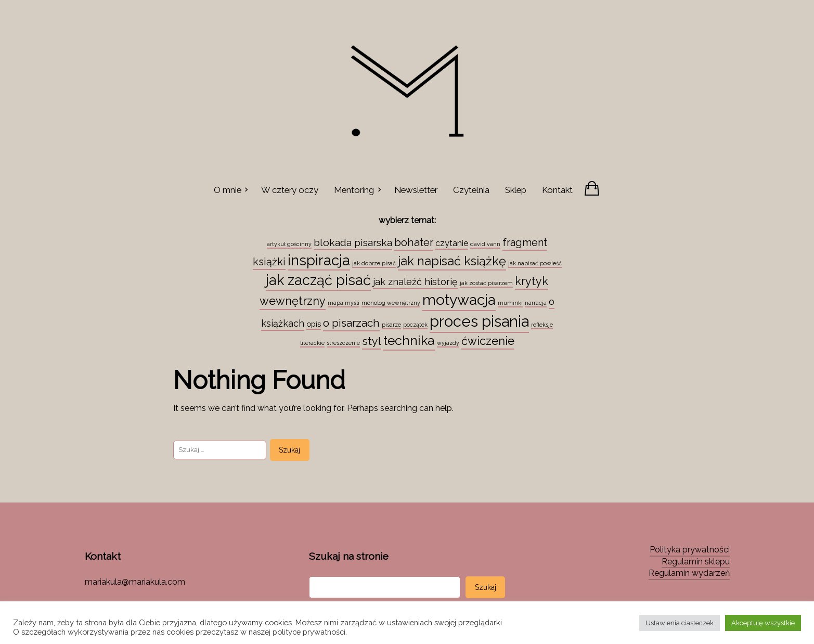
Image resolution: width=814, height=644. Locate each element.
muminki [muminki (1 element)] (510, 303)
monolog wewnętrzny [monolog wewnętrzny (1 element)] (391, 303)
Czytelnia (471, 190)
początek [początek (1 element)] (415, 325)
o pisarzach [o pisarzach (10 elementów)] (351, 323)
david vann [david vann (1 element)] (485, 244)
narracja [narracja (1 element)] (536, 303)
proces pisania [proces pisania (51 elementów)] (479, 321)
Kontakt (557, 190)
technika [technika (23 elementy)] (409, 340)
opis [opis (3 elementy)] (314, 324)
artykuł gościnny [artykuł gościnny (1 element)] (289, 244)
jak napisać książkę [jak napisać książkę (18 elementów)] (452, 261)
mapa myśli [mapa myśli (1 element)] (344, 303)
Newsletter (416, 190)
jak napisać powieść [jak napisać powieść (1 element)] (535, 263)
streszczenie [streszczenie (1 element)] (343, 343)
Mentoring (354, 190)
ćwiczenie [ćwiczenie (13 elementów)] (488, 341)
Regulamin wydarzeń (689, 573)
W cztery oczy (290, 190)
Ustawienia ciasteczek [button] (680, 623)
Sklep (516, 190)
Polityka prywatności (690, 550)
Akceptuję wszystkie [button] (763, 623)
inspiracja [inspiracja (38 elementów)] (319, 260)
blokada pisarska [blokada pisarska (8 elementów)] (353, 242)
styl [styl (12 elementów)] (372, 341)
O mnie (228, 190)
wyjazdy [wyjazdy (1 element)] (448, 343)
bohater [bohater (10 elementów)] (414, 242)
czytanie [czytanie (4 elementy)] (452, 243)
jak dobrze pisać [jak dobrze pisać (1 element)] (374, 263)
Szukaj (486, 587)
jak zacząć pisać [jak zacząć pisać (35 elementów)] (318, 280)
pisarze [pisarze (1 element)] (391, 325)
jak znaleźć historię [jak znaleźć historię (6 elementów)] (415, 282)
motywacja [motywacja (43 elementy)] (459, 300)
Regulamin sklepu (696, 562)
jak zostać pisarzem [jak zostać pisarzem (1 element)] (486, 283)
